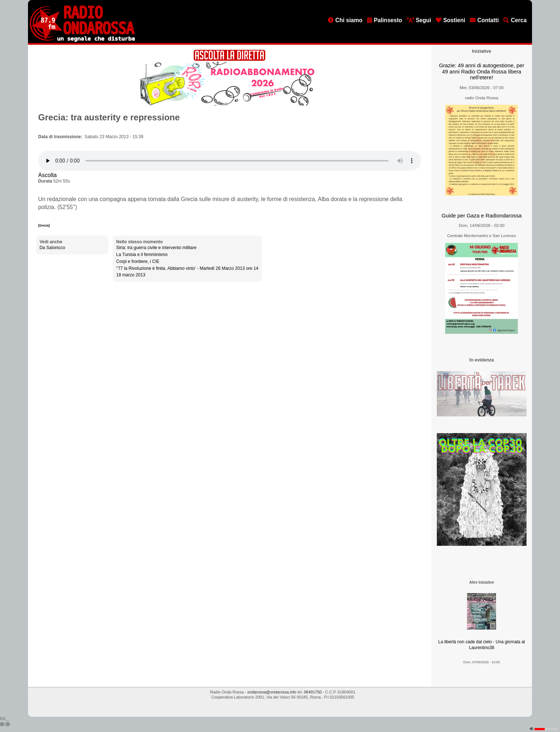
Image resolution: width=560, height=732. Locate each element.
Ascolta (47, 175)
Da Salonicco (53, 248)
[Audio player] (230, 161)
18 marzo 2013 (131, 275)
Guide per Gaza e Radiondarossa (482, 216)
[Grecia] (44, 225)
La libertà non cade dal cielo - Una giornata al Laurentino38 (482, 645)
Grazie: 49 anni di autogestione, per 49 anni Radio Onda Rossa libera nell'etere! (482, 71)
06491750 (313, 692)
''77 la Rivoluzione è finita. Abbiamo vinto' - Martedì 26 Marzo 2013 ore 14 (187, 268)
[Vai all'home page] (82, 40)
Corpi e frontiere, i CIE (138, 261)
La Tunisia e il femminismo (142, 255)
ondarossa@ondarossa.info (272, 692)
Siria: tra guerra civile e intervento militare (156, 248)
